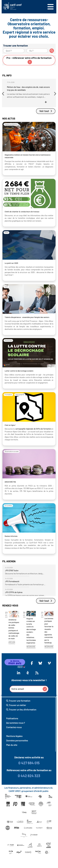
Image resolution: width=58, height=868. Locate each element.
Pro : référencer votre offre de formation (29, 60)
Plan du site (12, 745)
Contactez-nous (14, 727)
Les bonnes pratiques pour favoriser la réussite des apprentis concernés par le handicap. (49, 631)
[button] (3, 94)
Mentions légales (14, 736)
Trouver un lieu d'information (21, 710)
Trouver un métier (16, 705)
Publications (12, 718)
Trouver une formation (18, 701)
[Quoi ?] (14, 51)
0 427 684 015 (29, 763)
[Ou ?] (37, 51)
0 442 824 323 (29, 776)
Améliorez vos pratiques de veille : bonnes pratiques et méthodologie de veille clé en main (14, 629)
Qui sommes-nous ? (15, 723)
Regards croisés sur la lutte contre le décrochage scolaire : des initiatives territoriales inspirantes (31, 631)
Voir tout (46, 111)
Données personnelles (17, 740)
